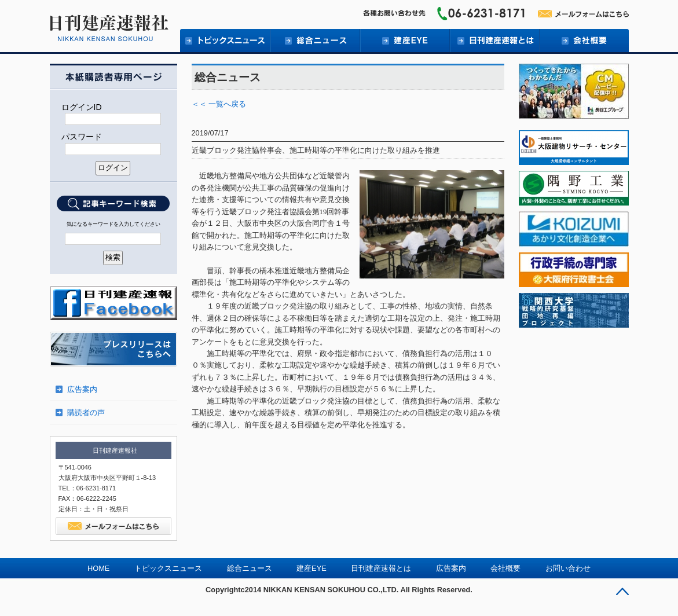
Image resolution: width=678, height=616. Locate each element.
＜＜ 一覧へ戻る (219, 104)
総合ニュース (315, 41)
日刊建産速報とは (494, 41)
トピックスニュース (168, 568)
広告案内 (82, 389)
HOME (98, 568)
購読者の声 (86, 412)
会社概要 (584, 41)
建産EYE (404, 41)
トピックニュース (225, 41)
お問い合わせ (568, 568)
